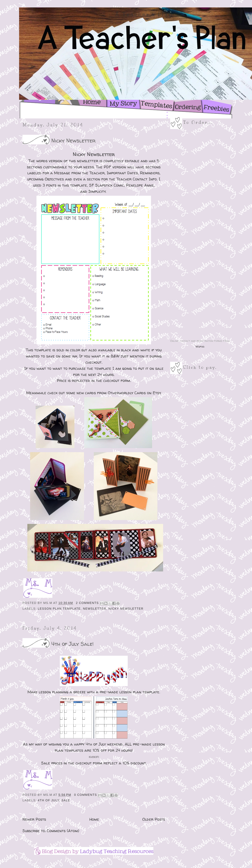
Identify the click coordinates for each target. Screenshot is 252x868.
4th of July (48, 800)
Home (94, 819)
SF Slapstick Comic (106, 185)
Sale (66, 800)
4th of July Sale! (73, 644)
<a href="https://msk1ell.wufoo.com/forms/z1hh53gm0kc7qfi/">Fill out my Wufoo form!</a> (200, 234)
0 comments (85, 795)
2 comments (87, 603)
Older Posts (154, 819)
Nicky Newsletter (73, 140)
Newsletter (95, 609)
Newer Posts (34, 819)
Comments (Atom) (63, 831)
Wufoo (200, 346)
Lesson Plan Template (59, 609)
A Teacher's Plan (144, 14)
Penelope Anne (140, 185)
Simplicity (97, 191)
